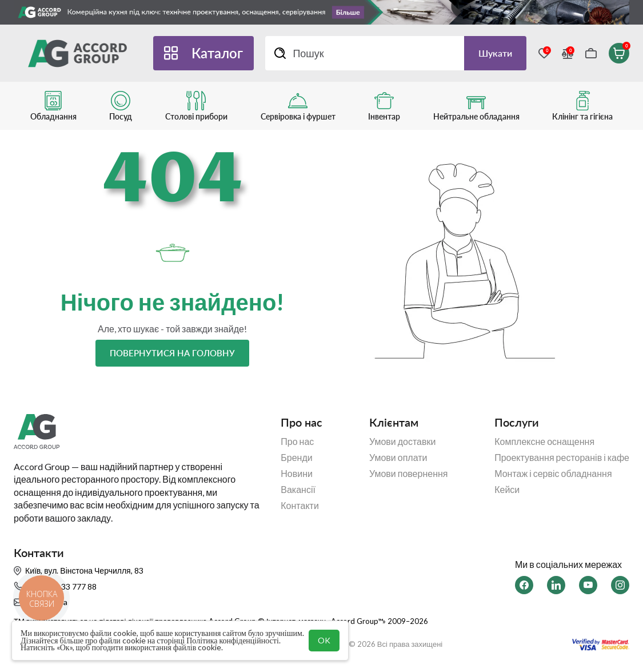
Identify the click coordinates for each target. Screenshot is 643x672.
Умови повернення (409, 474)
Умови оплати (398, 458)
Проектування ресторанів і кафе (562, 458)
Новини (297, 474)
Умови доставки (403, 442)
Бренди (296, 458)
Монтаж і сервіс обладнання (553, 474)
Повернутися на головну (172, 353)
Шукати (495, 53)
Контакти (300, 506)
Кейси (507, 490)
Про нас (297, 442)
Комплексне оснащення (544, 442)
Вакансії (298, 490)
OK (324, 640)
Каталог (217, 53)
